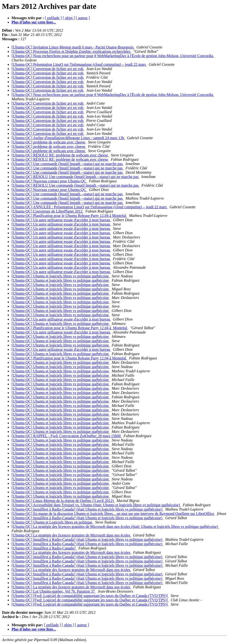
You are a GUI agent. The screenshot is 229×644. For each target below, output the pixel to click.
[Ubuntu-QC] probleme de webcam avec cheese (49, 142)
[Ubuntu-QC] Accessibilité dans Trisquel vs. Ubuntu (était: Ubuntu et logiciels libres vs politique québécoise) (96, 505)
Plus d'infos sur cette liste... (34, 22)
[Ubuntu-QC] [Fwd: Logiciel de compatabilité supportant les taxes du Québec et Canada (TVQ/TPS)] (90, 596)
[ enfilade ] (53, 18)
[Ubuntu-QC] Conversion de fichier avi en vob (48, 69)
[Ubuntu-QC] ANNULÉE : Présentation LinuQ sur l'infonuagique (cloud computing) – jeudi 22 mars (90, 207)
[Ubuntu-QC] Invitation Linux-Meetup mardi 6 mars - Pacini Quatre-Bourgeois (73, 47)
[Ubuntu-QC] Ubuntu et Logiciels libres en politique (52, 522)
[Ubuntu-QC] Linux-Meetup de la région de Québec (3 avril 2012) (63, 501)
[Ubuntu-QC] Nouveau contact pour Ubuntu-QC (49, 181)
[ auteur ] (83, 18)
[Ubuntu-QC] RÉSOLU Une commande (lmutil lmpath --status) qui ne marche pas (76, 177)
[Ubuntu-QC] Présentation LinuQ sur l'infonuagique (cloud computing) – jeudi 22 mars (79, 64)
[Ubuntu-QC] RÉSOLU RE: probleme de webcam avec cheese (60, 155)
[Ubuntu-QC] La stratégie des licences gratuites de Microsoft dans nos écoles (71, 535)
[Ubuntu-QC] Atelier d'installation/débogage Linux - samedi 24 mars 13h (68, 138)
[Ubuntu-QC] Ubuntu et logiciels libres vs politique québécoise (61, 276)
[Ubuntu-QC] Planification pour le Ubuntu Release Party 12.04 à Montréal (69, 216)
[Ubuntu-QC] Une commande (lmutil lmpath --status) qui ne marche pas (68, 164)
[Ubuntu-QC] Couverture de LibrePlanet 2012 (47, 211)
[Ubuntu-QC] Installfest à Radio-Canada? (44, 548)
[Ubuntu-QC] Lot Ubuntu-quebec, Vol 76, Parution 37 (54, 591)
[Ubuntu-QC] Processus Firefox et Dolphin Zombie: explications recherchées (71, 51)
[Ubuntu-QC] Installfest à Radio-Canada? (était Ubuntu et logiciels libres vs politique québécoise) (87, 509)
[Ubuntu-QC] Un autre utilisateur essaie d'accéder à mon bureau (61, 220)
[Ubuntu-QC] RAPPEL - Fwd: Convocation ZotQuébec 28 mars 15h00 (67, 436)
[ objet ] (69, 18)
